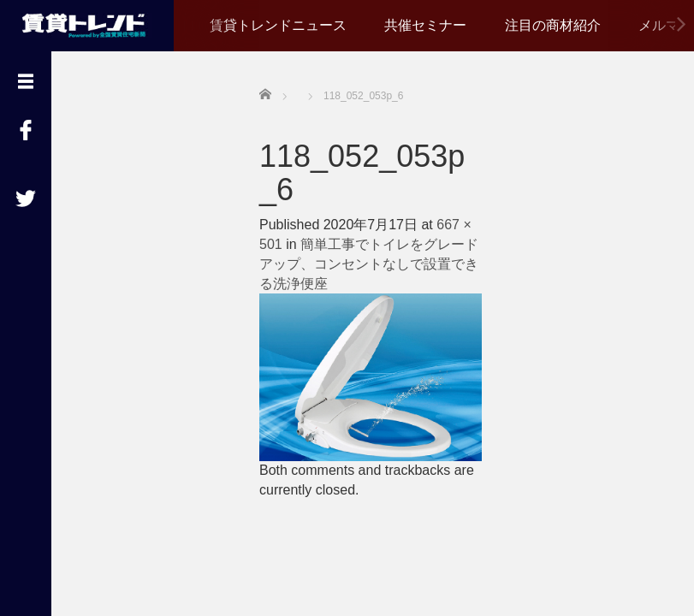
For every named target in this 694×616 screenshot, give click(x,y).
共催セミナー (425, 25)
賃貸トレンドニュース (278, 25)
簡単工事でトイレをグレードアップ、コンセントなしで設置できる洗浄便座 (369, 264)
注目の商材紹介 (553, 25)
